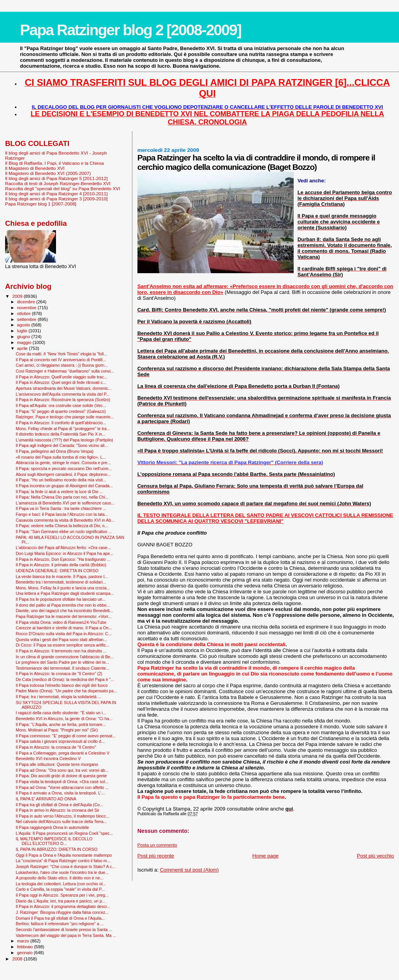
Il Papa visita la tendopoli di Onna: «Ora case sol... (62, 782)
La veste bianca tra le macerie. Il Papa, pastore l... (62, 576)
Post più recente (156, 856)
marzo (24, 941)
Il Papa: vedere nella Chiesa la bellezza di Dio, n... (62, 526)
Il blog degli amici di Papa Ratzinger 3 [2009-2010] (56, 199)
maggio (25, 342)
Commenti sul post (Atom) (189, 870)
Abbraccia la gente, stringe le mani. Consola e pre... (63, 463)
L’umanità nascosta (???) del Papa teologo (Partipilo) (64, 440)
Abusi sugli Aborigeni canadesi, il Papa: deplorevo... (63, 474)
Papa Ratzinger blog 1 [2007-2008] (41, 204)
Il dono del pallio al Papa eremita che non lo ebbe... (63, 605)
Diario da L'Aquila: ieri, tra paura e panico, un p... (60, 901)
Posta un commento (157, 845)
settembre (28, 319)
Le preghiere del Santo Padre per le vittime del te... (62, 662)
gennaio (26, 953)
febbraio (26, 947)
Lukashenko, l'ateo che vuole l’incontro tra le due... (62, 872)
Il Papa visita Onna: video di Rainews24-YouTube (61, 622)
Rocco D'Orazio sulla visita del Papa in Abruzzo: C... (64, 634)
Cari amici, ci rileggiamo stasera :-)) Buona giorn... (62, 365)
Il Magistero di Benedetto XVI (35, 168)
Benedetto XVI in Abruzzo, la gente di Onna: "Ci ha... (64, 719)
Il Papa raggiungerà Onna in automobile (52, 827)
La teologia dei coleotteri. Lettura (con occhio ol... (61, 884)
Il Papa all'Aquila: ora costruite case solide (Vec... (61, 405)
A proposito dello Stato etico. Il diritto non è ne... (60, 878)
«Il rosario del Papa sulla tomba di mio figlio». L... (61, 457)
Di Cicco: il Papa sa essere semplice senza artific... (62, 645)
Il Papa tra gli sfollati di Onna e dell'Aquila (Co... (59, 805)
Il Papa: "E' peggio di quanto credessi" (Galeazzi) (61, 411)
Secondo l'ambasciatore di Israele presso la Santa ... (64, 930)
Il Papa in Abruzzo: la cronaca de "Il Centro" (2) (59, 674)
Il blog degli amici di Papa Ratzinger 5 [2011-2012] (56, 178)
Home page (265, 856)
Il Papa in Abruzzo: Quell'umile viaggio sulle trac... (61, 377)
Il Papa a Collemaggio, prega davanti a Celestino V (62, 753)
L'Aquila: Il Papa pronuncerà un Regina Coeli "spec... (64, 833)
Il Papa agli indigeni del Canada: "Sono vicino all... (62, 445)
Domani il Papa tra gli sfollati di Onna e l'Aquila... (60, 918)
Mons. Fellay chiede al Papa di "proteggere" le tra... (63, 429)
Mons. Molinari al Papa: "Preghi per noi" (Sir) (57, 730)
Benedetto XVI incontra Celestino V (48, 758)
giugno (24, 337)
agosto (24, 325)
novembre (28, 308)
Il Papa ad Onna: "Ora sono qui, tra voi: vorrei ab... (62, 770)
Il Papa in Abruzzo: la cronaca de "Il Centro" (56, 747)
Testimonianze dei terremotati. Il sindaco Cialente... (62, 668)
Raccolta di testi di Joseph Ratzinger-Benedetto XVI (58, 183)
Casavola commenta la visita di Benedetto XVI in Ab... (65, 520)
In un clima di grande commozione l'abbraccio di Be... (65, 657)
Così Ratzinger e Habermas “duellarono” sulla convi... (65, 371)
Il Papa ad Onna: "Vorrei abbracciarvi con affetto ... (62, 787)
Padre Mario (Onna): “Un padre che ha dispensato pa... (66, 691)
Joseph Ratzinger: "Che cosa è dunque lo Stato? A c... (65, 867)
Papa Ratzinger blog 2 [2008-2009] (131, 30)
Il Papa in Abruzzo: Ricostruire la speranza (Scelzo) (63, 400)
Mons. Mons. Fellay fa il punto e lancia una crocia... (63, 588)
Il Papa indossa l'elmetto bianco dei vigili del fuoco (62, 685)
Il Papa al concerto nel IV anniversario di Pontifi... (61, 360)
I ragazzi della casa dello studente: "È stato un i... (61, 713)
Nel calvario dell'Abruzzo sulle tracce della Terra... (61, 821)
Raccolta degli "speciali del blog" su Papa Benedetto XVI (63, 188)
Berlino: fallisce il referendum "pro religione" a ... (60, 924)
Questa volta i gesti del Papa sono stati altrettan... (61, 640)
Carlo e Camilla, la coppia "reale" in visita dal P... (60, 889)
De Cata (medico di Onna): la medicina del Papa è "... (65, 679)
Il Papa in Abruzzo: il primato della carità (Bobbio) (61, 565)
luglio (23, 331)
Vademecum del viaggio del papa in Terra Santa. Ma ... (66, 935)
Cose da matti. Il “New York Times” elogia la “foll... (61, 354)
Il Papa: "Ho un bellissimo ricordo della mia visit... (61, 480)
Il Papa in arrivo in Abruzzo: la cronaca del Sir (57, 810)
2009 (18, 296)
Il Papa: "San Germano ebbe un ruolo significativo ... (64, 531)
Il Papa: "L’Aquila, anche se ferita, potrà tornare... (61, 724)
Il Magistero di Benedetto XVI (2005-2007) (48, 173)
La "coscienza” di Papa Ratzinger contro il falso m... (63, 861)
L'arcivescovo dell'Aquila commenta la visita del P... (63, 394)
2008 (18, 959)
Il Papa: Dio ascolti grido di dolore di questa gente (61, 776)
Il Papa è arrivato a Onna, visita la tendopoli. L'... (60, 793)
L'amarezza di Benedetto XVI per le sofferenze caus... (65, 503)
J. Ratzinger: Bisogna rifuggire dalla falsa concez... (62, 912)
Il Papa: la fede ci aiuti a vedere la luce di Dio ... (59, 492)
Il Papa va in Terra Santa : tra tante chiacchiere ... (61, 508)
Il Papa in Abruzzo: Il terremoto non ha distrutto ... (61, 651)
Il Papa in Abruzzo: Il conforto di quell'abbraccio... (61, 423)
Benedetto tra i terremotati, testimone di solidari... (61, 582)
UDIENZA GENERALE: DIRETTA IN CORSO (57, 571)
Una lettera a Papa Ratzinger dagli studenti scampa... (65, 593)
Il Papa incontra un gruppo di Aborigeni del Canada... (64, 486)
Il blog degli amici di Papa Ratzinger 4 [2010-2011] (56, 194)
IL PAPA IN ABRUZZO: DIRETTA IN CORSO (57, 849)
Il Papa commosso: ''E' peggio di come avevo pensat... (66, 736)
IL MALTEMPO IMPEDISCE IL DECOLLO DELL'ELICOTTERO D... (54, 841)
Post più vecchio (375, 856)
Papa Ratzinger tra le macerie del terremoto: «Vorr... (64, 616)
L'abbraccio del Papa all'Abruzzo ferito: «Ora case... (63, 548)
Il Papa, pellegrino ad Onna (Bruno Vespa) (55, 451)
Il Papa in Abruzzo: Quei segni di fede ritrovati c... (61, 382)
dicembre (27, 302)
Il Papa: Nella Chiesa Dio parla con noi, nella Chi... (62, 497)
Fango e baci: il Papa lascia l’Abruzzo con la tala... (62, 514)
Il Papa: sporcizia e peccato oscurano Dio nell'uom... (64, 468)
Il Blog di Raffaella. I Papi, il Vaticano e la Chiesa (54, 163)
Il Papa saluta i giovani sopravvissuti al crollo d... (60, 741)
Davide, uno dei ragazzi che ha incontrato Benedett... (64, 611)
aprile (23, 348)
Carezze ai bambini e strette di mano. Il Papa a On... (64, 628)
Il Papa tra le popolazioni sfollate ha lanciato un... (61, 599)
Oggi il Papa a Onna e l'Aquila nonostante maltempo (64, 855)
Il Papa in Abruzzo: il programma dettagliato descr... (63, 906)
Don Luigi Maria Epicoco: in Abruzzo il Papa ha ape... (64, 553)
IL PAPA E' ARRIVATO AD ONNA (46, 799)
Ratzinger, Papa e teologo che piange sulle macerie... (65, 417)
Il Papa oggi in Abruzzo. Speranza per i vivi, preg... (62, 895)
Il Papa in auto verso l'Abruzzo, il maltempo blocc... (62, 816)
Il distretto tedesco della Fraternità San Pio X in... (60, 434)
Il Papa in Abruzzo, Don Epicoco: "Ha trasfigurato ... (63, 559)
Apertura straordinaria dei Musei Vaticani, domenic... (64, 388)
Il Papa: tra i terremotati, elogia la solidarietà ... (58, 697)
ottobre (25, 313)
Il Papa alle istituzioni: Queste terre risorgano (57, 764)
